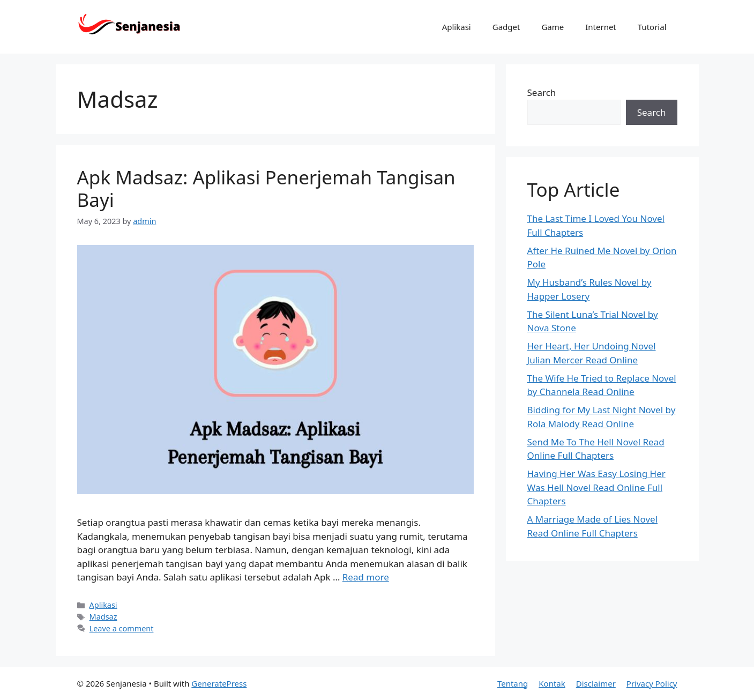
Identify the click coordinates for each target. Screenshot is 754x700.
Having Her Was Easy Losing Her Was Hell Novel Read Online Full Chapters (596, 487)
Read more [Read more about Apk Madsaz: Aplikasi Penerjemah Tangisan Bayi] (366, 577)
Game (553, 27)
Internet (601, 27)
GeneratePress (219, 683)
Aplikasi (457, 27)
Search (542, 92)
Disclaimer (596, 683)
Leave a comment (122, 628)
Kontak (552, 683)
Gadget (506, 27)
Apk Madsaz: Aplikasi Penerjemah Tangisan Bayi (266, 188)
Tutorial (652, 27)
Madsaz (103, 617)
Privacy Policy (652, 683)
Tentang (513, 683)
